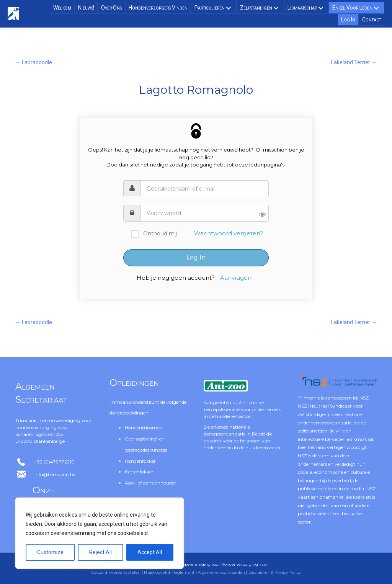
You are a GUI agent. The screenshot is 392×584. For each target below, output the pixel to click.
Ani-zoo (248, 402)
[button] (229, 8)
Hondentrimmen (144, 428)
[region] (100, 533)
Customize (50, 552)
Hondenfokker (140, 461)
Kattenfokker (139, 472)
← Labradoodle (34, 62)
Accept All (150, 552)
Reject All (100, 552)
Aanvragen (236, 278)
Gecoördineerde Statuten (116, 572)
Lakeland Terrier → (354, 62)
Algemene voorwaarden (221, 572)
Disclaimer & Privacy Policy (274, 572)
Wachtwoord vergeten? (229, 233)
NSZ (364, 398)
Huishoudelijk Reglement (169, 572)
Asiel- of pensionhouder (150, 483)
